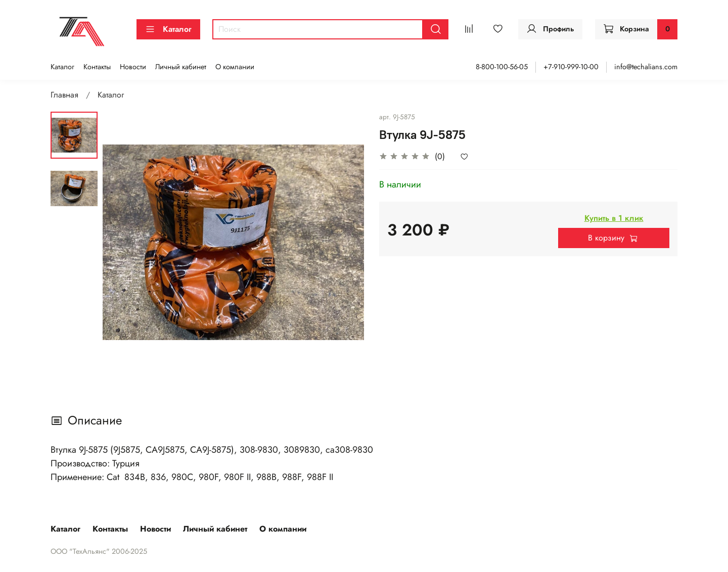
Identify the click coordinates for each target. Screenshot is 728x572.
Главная (64, 95)
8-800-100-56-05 (502, 67)
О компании (235, 67)
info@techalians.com (646, 67)
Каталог (168, 29)
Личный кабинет (181, 67)
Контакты (97, 67)
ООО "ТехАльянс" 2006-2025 (99, 551)
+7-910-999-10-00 (571, 67)
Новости (133, 67)
